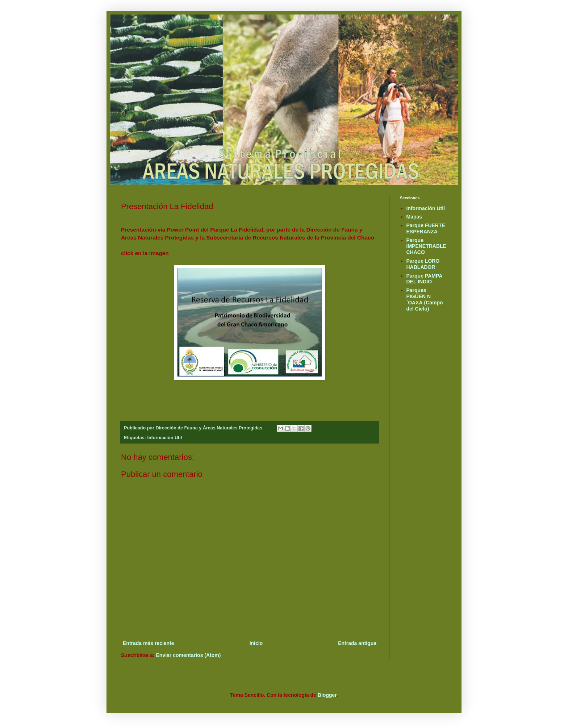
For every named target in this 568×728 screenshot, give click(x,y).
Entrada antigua (357, 643)
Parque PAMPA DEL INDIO (424, 279)
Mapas (414, 217)
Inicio (256, 643)
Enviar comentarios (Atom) (189, 655)
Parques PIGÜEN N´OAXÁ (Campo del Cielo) (425, 299)
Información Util (164, 438)
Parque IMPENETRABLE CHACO (426, 246)
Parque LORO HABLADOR (423, 264)
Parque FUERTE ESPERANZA (426, 228)
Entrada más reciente (149, 643)
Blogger (327, 695)
